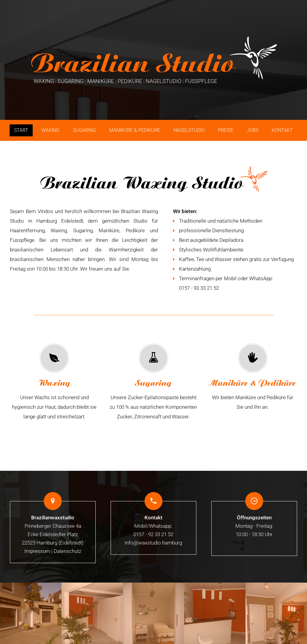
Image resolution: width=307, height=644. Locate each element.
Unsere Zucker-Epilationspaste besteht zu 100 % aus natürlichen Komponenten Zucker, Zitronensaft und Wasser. (153, 381)
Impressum (37, 551)
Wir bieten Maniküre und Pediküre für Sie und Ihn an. (253, 377)
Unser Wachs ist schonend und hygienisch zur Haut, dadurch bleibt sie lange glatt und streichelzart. (54, 381)
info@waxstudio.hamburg (153, 543)
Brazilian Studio (133, 65)
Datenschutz (67, 551)
